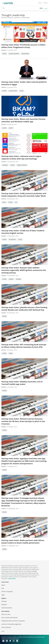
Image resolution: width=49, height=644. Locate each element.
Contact (45, 3)
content (5, 165)
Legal (3, 595)
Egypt (22, 91)
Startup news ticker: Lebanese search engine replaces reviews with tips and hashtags (21, 157)
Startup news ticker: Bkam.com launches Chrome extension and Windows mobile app (23, 120)
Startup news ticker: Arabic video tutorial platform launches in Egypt (24, 83)
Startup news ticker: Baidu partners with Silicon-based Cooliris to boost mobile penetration (23, 542)
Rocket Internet (14, 54)
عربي (46, 8)
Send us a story (6, 614)
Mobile (11, 279)
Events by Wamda (7, 608)
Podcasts (4, 601)
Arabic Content (22, 165)
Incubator (12, 239)
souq (4, 202)
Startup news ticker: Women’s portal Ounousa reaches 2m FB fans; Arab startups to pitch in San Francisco (23, 421)
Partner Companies (7, 592)
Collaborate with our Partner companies (13, 621)
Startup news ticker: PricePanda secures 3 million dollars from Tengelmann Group (23, 46)
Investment (25, 54)
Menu (41, 8)
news (11, 353)
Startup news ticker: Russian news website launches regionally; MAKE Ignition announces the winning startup (24, 270)
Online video (13, 91)
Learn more (12, 578)
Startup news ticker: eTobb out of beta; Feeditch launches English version (23, 232)
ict (16, 202)
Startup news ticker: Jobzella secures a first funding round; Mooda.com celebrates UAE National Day (24, 309)
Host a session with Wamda (9, 618)
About (40, 3)
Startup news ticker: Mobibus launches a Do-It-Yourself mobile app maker (22, 383)
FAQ (3, 588)
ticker (4, 54)
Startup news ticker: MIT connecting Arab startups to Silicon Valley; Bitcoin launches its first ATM (24, 346)
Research (4, 605)
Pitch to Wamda (6, 627)
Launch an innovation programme (11, 624)
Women (18, 279)
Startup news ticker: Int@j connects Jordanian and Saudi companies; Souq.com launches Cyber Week (24, 195)
